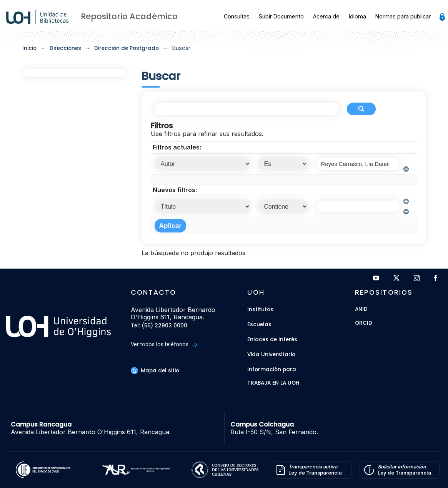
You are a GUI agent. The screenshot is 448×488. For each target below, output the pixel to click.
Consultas (237, 16)
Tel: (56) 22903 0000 (159, 326)
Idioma (357, 16)
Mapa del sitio (155, 371)
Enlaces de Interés (272, 339)
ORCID (364, 323)
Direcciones (65, 48)
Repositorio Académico (129, 16)
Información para (272, 369)
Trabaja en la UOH (273, 383)
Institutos (260, 310)
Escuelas (259, 325)
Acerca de (326, 16)
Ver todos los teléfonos (164, 344)
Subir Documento (281, 16)
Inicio (29, 48)
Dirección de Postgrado (127, 48)
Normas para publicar (403, 16)
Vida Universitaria (271, 354)
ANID (361, 310)
